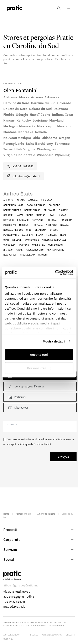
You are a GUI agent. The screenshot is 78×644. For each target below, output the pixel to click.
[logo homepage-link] (14, 8)
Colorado (54, 205)
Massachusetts (35, 250)
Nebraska (51, 225)
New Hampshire (55, 250)
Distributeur (18, 408)
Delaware (50, 210)
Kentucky (9, 220)
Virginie (17, 240)
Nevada (64, 225)
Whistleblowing (52, 635)
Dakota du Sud (32, 210)
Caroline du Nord (13, 205)
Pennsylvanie (11, 235)
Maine (19, 250)
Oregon (54, 230)
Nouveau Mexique (13, 230)
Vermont (43, 255)
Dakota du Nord (12, 210)
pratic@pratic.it (14, 607)
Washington (32, 240)
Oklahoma (40, 230)
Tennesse (51, 235)
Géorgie (8, 215)
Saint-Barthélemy (32, 235)
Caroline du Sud (36, 205)
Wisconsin (9, 245)
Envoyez (63, 457)
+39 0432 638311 (14, 602)
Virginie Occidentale (54, 240)
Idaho (30, 215)
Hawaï (19, 215)
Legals (34, 635)
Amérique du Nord (46, 514)
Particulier (17, 397)
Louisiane (23, 220)
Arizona (33, 200)
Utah (6, 240)
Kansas (62, 215)
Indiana (41, 215)
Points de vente (23, 514)
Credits (70, 635)
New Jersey (10, 255)
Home (6, 514)
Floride (63, 210)
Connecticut (56, 245)
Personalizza (39, 368)
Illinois (8, 250)
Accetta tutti (39, 354)
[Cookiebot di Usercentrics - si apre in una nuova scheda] (56, 273)
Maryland (38, 220)
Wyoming (24, 245)
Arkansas (46, 200)
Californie (39, 245)
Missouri (24, 225)
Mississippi (10, 225)
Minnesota (66, 220)
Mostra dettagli (54, 341)
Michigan (52, 220)
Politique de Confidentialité (35, 444)
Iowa (52, 215)
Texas (63, 235)
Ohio (29, 230)
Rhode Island (27, 255)
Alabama (8, 200)
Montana (38, 225)
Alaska (21, 200)
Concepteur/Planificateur (26, 387)
